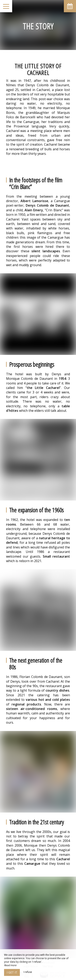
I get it (12, 972)
